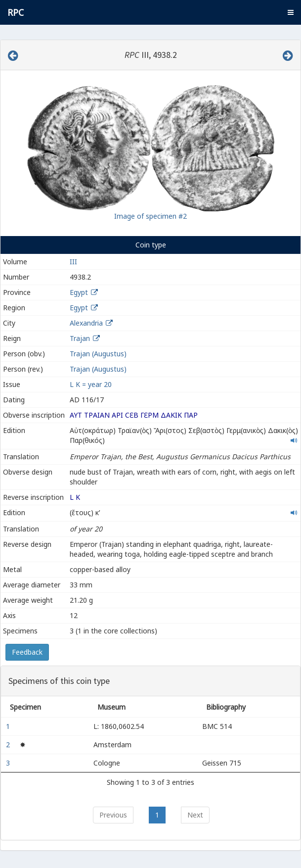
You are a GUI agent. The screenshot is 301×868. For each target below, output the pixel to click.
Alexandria (86, 323)
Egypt (79, 292)
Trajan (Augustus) (98, 354)
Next (195, 815)
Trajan (80, 338)
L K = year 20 (91, 384)
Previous (113, 815)
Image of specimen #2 (150, 216)
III (73, 262)
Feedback (27, 652)
